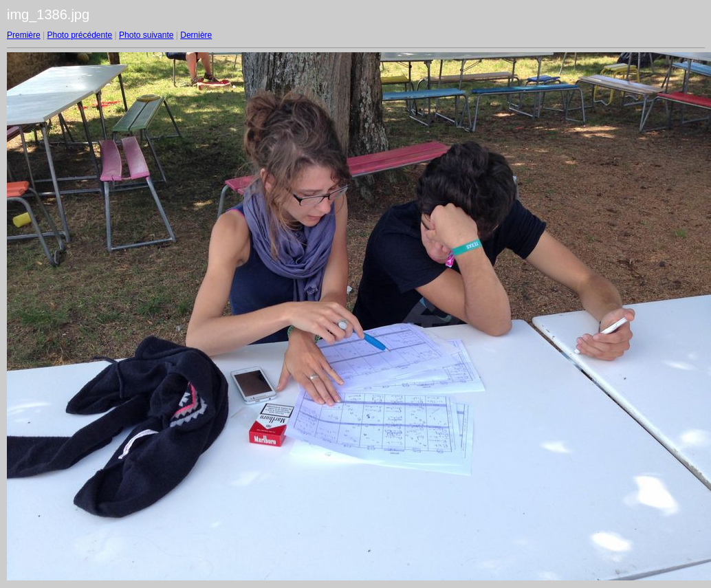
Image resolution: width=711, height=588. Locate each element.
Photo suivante (146, 35)
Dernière (196, 35)
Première (24, 35)
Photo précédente (79, 35)
